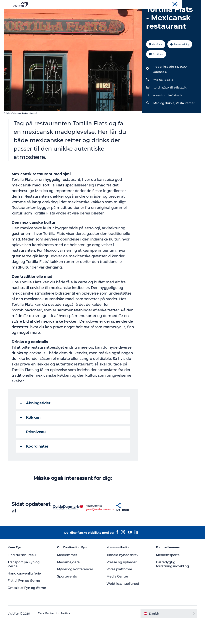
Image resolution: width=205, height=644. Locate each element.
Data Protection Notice (55, 636)
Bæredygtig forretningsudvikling (172, 587)
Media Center (118, 599)
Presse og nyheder (122, 585)
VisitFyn (155, 4)
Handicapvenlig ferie (25, 596)
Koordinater (35, 469)
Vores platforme (120, 592)
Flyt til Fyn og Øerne (24, 603)
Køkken (31, 440)
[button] (106, 530)
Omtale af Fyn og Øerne (28, 610)
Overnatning (137, 13)
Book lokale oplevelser (102, 17)
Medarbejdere (69, 585)
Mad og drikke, (164, 126)
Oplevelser (67, 13)
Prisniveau (33, 455)
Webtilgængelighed (123, 606)
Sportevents (67, 599)
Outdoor (87, 13)
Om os (167, 4)
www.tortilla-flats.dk (167, 118)
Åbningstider (36, 426)
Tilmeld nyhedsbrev (123, 578)
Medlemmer (67, 578)
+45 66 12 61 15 (163, 103)
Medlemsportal (168, 578)
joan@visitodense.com (90, 532)
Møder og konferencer (188, 4)
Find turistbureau (22, 578)
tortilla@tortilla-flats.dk (170, 110)
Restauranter (185, 126)
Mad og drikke (111, 13)
